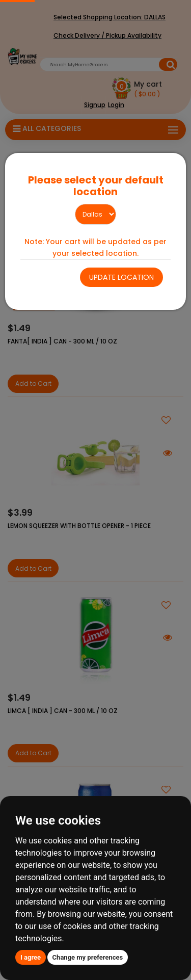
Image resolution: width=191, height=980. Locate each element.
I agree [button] (31, 957)
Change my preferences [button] (88, 957)
